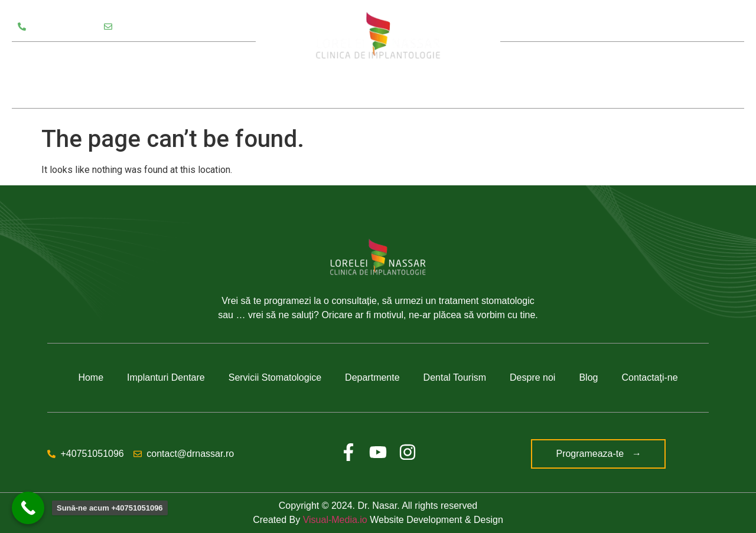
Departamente (176, 58)
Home (91, 377)
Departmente (372, 377)
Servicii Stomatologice (71, 58)
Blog (636, 75)
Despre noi (569, 75)
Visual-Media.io (335, 520)
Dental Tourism (455, 377)
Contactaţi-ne (649, 377)
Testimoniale (47, 91)
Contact (689, 75)
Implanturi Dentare (166, 377)
